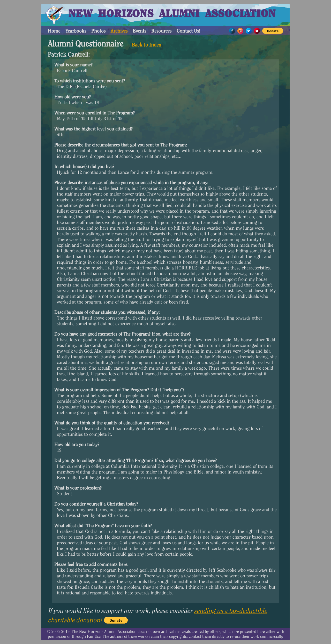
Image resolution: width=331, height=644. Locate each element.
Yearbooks (76, 31)
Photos (98, 31)
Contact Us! (188, 31)
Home (54, 31)
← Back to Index (143, 45)
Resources (161, 31)
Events (139, 31)
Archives (119, 31)
